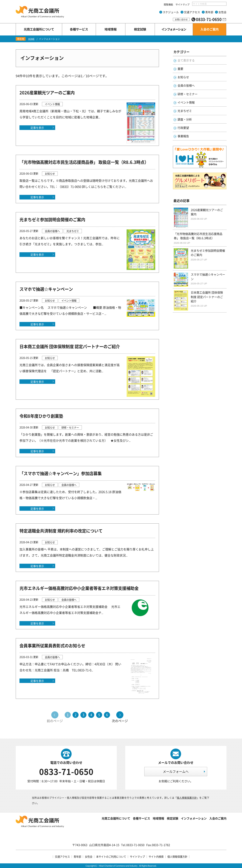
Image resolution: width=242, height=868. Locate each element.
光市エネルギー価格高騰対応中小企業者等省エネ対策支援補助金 (79, 588)
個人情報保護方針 (187, 798)
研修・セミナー (188, 94)
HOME (31, 39)
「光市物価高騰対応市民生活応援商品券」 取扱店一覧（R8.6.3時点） (84, 162)
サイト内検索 (156, 857)
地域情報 (158, 818)
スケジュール (171, 12)
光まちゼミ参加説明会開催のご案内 (52, 219)
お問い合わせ (181, 19)
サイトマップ (183, 4)
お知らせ (183, 77)
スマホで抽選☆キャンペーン (46, 289)
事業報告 (183, 136)
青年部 (209, 12)
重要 (180, 69)
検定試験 (173, 818)
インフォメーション (194, 818)
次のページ (120, 720)
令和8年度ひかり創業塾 (41, 416)
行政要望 (183, 128)
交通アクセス (192, 12)
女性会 (222, 12)
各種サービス (141, 818)
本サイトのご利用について (111, 857)
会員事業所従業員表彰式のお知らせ (52, 646)
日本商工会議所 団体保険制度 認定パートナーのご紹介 (70, 346)
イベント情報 (186, 102)
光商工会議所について (116, 818)
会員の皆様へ (186, 85)
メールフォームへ (176, 771)
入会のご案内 (218, 818)
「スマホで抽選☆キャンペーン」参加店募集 (61, 473)
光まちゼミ (185, 111)
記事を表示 (37, 128)
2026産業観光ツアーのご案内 (47, 93)
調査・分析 (185, 119)
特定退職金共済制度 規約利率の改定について (61, 531)
